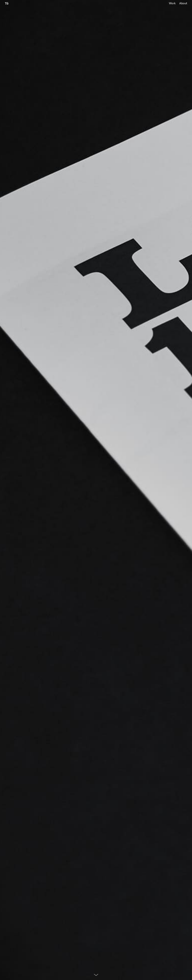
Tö (7, 4)
